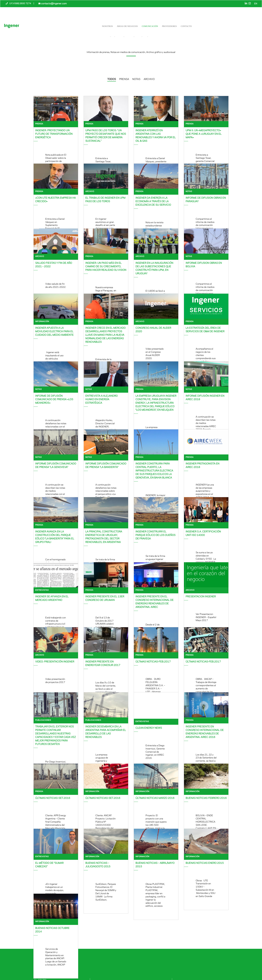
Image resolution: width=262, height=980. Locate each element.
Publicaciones (43, 720)
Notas (189, 192)
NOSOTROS (107, 26)
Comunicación (150, 26)
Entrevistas (42, 590)
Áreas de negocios (127, 26)
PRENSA (124, 79)
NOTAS (136, 79)
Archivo (90, 192)
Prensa (39, 124)
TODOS (112, 79)
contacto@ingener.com (53, 4)
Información (42, 322)
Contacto (186, 26)
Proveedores (169, 26)
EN (256, 4)
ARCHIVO (149, 79)
